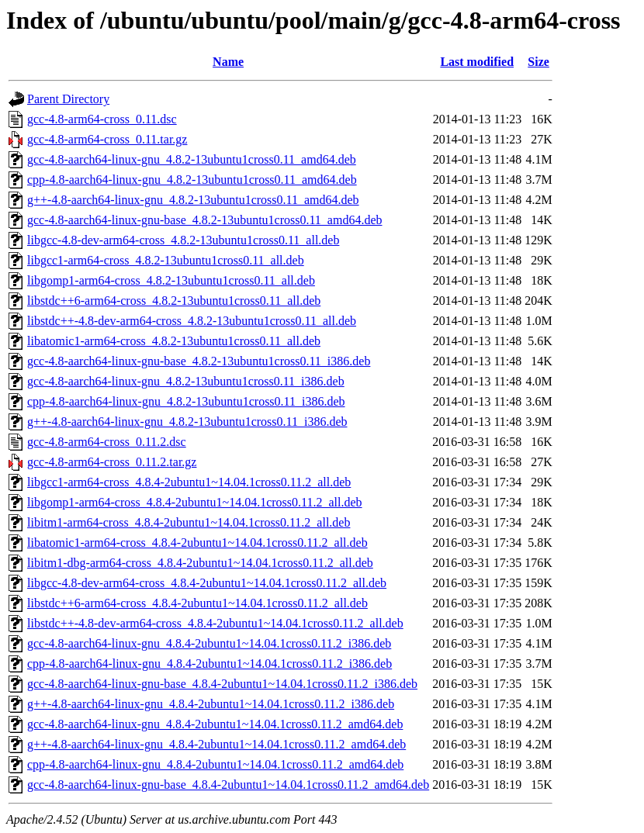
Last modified (477, 62)
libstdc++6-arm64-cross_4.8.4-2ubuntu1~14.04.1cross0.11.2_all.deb (197, 603)
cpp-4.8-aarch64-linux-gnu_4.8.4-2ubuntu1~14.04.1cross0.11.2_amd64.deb (215, 764)
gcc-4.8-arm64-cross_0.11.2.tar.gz (112, 462)
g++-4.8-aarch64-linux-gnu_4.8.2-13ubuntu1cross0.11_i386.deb (187, 422)
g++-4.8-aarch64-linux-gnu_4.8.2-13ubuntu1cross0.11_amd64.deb (193, 200)
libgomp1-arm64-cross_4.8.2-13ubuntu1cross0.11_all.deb (171, 280)
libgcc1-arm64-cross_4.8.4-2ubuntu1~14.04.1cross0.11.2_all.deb (189, 482)
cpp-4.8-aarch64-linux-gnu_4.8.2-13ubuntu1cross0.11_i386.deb (186, 401)
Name (228, 62)
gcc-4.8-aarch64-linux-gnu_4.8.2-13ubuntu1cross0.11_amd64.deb (192, 159)
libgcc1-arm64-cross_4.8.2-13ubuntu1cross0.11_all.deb (166, 260)
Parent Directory (68, 99)
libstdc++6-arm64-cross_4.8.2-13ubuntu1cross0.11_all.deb (174, 301)
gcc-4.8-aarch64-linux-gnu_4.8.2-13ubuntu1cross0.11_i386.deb (186, 381)
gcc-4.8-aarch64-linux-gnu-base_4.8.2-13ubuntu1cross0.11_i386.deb (199, 361)
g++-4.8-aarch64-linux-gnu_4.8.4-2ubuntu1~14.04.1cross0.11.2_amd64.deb (216, 744)
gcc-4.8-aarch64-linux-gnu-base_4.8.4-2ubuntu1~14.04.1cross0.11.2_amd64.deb (228, 785)
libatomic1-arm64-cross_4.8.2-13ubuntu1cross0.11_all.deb (174, 341)
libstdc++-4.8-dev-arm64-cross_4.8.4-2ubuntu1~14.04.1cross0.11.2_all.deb (215, 623)
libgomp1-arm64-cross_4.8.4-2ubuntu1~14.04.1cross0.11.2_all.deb (195, 502)
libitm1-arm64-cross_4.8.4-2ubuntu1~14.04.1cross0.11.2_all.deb (189, 522)
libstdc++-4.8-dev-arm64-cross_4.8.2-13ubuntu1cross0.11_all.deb (192, 321)
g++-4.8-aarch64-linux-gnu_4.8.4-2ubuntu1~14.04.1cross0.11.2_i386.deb (211, 704)
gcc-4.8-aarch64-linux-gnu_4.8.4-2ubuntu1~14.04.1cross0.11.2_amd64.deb (215, 724)
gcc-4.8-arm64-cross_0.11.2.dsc (107, 442)
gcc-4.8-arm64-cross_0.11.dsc (102, 119)
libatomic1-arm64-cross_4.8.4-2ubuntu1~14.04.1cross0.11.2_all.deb (197, 543)
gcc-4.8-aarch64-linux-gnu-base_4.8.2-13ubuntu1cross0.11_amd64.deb (205, 220)
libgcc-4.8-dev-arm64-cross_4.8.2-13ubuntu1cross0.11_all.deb (183, 240)
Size (538, 62)
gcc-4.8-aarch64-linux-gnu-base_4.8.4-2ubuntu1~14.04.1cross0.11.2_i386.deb (222, 684)
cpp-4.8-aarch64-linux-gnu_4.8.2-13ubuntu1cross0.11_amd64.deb (192, 180)
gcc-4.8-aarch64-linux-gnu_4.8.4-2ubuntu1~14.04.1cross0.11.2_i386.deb (209, 643)
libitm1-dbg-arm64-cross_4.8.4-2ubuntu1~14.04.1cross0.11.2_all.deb (200, 563)
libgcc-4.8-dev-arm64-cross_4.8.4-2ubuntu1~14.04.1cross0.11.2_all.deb (207, 583)
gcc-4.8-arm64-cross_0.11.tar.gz (107, 139)
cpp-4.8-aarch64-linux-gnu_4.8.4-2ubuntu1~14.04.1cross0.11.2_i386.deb (209, 664)
